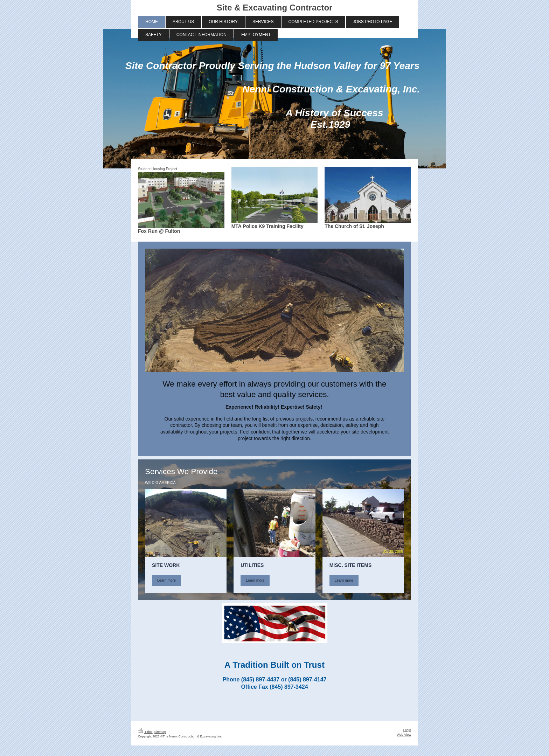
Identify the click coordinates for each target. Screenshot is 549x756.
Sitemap (160, 732)
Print (145, 732)
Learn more (166, 580)
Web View (404, 735)
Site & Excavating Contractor (275, 8)
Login (407, 730)
